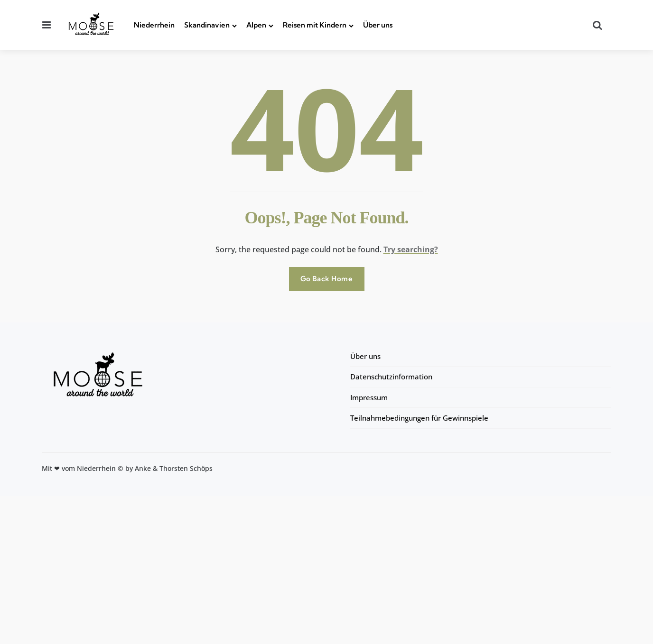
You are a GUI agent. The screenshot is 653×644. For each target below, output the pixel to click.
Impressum (369, 397)
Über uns (378, 25)
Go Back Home (327, 279)
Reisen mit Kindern (315, 25)
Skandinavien (207, 25)
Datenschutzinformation (391, 377)
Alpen (256, 25)
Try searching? (411, 249)
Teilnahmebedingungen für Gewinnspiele (419, 418)
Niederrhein (154, 25)
